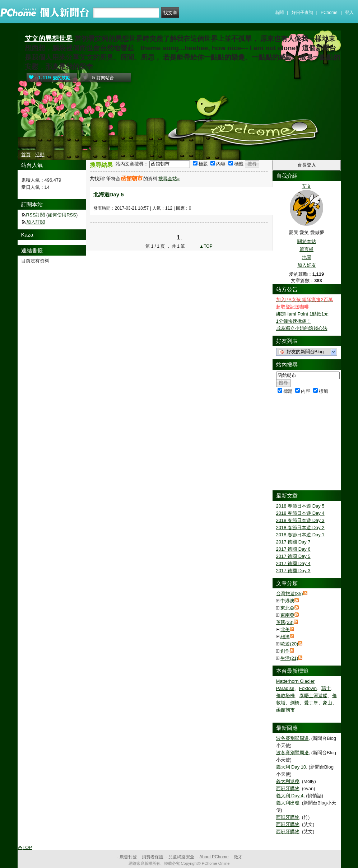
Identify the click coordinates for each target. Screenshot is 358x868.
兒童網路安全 (181, 857)
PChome (329, 13)
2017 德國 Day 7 (293, 542)
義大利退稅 (288, 781)
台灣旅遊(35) (290, 594)
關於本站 (307, 241)
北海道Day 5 (109, 194)
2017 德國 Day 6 (293, 549)
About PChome (214, 857)
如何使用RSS (62, 215)
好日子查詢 (302, 13)
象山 (327, 703)
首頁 (26, 155)
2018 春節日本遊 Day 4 (300, 513)
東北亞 (287, 608)
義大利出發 (288, 803)
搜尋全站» (169, 179)
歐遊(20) (289, 644)
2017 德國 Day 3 (293, 571)
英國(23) (285, 622)
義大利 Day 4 (290, 796)
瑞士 (326, 688)
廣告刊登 (128, 857)
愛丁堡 (311, 703)
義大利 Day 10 (291, 767)
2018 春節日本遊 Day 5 (300, 506)
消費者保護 (153, 857)
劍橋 (295, 703)
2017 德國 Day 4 (293, 563)
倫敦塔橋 (285, 696)
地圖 (307, 257)
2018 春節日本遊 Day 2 (300, 528)
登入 (349, 13)
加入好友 (307, 265)
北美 (285, 629)
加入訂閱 (36, 222)
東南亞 (287, 615)
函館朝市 (285, 710)
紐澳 (285, 637)
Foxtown (308, 688)
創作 (285, 651)
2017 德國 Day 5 (293, 556)
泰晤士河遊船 (313, 696)
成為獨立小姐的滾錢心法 (302, 328)
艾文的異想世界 (49, 39)
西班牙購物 (288, 788)
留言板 (306, 249)
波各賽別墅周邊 (292, 738)
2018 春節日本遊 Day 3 (300, 520)
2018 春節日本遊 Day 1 (300, 535)
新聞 (279, 13)
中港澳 (287, 601)
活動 (40, 155)
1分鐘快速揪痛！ (294, 321)
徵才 (238, 857)
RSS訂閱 (36, 215)
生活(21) (289, 658)
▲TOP (205, 246)
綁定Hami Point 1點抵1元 (303, 314)
